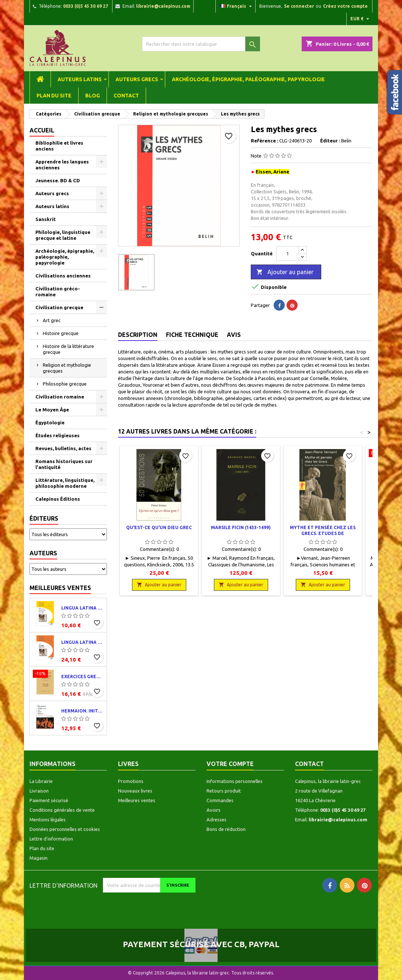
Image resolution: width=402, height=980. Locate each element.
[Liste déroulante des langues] (237, 6)
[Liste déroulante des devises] (361, 19)
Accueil (42, 130)
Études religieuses (58, 435)
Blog (93, 96)
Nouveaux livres (135, 791)
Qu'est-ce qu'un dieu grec (159, 527)
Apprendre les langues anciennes (62, 165)
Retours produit (224, 791)
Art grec (52, 320)
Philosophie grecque (65, 384)
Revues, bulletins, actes (63, 448)
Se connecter (299, 6)
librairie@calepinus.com (163, 6)
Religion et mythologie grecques (67, 368)
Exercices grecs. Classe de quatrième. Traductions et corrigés (82, 677)
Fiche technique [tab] (192, 335)
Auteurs (43, 553)
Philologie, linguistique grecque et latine (63, 235)
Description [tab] (138, 335)
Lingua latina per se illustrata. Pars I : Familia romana (82, 642)
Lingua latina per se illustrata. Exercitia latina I (82, 608)
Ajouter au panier (285, 272)
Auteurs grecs (137, 79)
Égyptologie (50, 422)
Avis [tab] (234, 335)
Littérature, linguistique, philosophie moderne (65, 483)
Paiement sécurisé (49, 800)
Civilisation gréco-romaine (58, 291)
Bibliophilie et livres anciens (59, 146)
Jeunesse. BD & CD (58, 180)
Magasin (39, 858)
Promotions (131, 781)
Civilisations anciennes (63, 276)
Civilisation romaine (60, 397)
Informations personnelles (235, 781)
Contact (126, 96)
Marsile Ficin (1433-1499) (241, 527)
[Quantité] (287, 253)
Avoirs (214, 810)
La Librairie (41, 781)
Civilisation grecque (59, 307)
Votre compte (230, 764)
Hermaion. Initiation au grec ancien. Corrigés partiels (82, 711)
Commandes (220, 800)
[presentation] (164, 907)
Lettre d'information (51, 839)
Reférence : (264, 141)
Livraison (39, 791)
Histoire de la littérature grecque (68, 349)
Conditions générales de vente (62, 810)
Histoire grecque (61, 333)
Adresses (216, 819)
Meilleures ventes (60, 588)
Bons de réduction (226, 829)
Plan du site (54, 96)
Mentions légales (48, 819)
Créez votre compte (345, 6)
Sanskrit (46, 219)
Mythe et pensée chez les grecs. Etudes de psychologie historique (323, 533)
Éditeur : (330, 141)
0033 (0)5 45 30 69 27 (86, 6)
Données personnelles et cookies (65, 829)
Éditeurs (44, 518)
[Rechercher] (201, 44)
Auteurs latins (80, 79)
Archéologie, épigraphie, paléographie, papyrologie (248, 79)
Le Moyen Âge (52, 410)
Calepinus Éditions (58, 499)
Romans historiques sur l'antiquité (64, 464)
